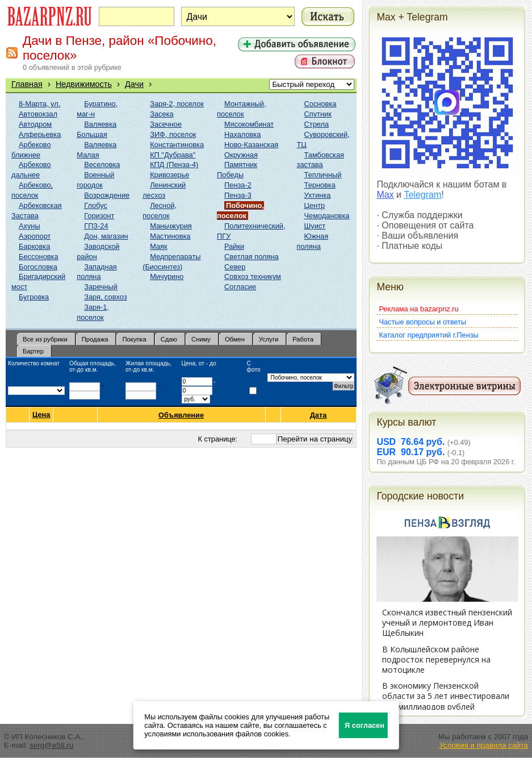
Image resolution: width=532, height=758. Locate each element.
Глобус (96, 205)
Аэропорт (35, 236)
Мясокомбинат (249, 124)
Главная (27, 84)
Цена (41, 415)
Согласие (240, 287)
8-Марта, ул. (39, 104)
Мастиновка (170, 236)
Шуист (315, 226)
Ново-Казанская (251, 145)
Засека (162, 114)
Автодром (35, 124)
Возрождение (107, 195)
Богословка (38, 267)
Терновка (320, 185)
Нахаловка (242, 134)
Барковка (34, 246)
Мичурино (167, 276)
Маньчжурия (171, 226)
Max (385, 195)
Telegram (422, 195)
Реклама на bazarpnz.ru (418, 309)
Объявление (181, 415)
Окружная (241, 155)
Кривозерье (169, 175)
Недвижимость (84, 84)
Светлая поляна (252, 257)
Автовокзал (38, 114)
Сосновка (321, 104)
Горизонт (99, 216)
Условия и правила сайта (483, 745)
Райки (234, 246)
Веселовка (102, 164)
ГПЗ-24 (96, 226)
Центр (315, 205)
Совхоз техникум (253, 276)
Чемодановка (327, 216)
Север (235, 267)
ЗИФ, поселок (173, 134)
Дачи (134, 84)
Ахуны (30, 226)
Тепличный (323, 175)
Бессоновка (39, 257)
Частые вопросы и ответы (422, 322)
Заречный (101, 287)
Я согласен (365, 725)
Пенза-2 (238, 185)
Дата (319, 415)
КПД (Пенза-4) (174, 164)
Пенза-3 (238, 195)
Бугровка (34, 297)
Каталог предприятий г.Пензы (428, 335)
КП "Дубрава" (173, 155)
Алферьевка (40, 134)
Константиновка (177, 145)
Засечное (166, 124)
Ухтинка (318, 195)
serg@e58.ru (51, 745)
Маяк (158, 246)
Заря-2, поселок (177, 104)
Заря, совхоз (105, 297)
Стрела (317, 124)
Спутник (318, 114)
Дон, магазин (106, 236)
